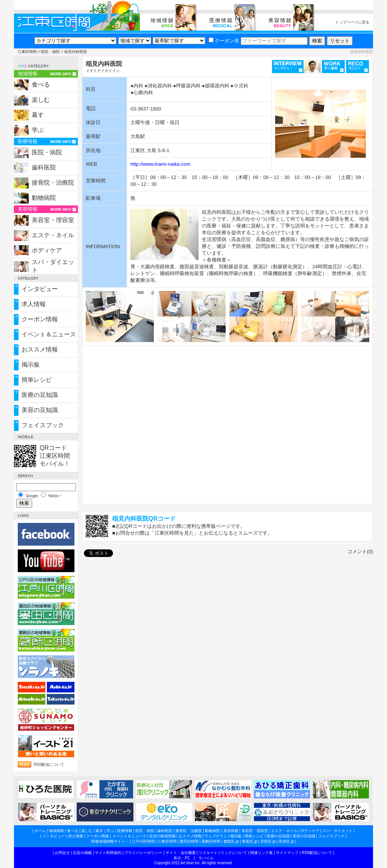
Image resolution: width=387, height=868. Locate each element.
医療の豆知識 (40, 395)
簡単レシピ (37, 380)
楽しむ (41, 100)
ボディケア (47, 250)
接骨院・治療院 (53, 183)
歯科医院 (44, 167)
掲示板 (31, 365)
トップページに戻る (352, 22)
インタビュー (40, 289)
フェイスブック (43, 425)
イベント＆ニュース (49, 334)
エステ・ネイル (53, 235)
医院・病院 (50, 52)
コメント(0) (360, 551)
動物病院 (44, 198)
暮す (38, 115)
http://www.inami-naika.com (160, 164)
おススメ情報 (40, 349)
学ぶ (38, 130)
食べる (41, 85)
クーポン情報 (40, 319)
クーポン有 (224, 41)
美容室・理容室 (53, 220)
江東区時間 (27, 52)
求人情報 (34, 304)
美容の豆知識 (40, 410)
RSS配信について (49, 765)
